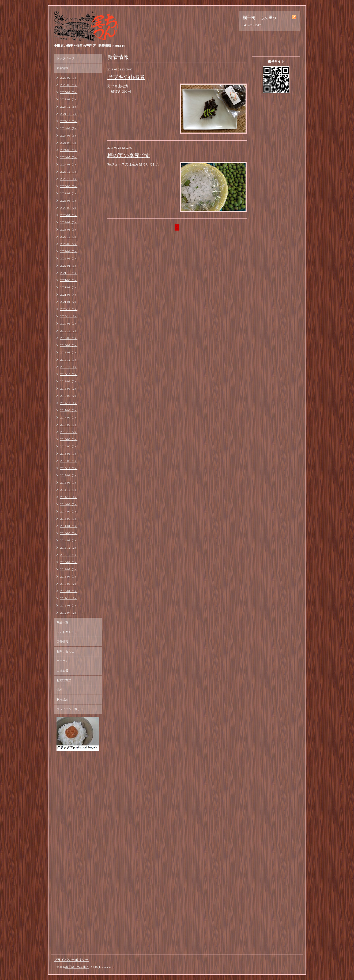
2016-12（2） (69, 432)
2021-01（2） (69, 302)
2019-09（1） (69, 338)
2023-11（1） (69, 179)
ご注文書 (62, 670)
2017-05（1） (69, 425)
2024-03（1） (69, 164)
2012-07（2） (69, 613)
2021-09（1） (69, 280)
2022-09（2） (69, 244)
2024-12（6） (69, 107)
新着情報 (62, 68)
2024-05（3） (69, 157)
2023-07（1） (69, 193)
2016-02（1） (69, 461)
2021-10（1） (69, 273)
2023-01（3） (69, 229)
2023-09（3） (69, 186)
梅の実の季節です (129, 155)
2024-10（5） (69, 121)
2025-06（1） (69, 85)
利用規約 (62, 699)
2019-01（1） (69, 352)
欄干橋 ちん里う (77, 967)
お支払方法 (64, 680)
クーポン (62, 661)
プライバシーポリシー (71, 709)
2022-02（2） (69, 258)
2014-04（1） (69, 526)
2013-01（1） (69, 591)
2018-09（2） (69, 381)
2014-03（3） (69, 533)
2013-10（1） (69, 555)
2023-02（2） (69, 222)
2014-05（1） (69, 519)
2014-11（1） (69, 497)
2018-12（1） (69, 360)
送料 (59, 690)
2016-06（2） (69, 446)
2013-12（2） (69, 548)
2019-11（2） (69, 331)
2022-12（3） (69, 237)
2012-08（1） (69, 605)
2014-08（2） (69, 504)
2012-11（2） (69, 598)
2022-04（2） (69, 251)
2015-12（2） (69, 468)
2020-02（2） (69, 323)
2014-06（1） (69, 511)
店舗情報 (62, 642)
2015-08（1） (69, 475)
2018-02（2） (69, 396)
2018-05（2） (69, 389)
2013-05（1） (69, 569)
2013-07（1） (69, 562)
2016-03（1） (69, 454)
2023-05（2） (69, 208)
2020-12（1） (69, 309)
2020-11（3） (69, 316)
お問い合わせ (65, 651)
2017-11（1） (69, 403)
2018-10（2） (69, 374)
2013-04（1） (69, 576)
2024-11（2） (69, 114)
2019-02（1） (69, 345)
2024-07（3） (69, 143)
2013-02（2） (69, 584)
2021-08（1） (69, 287)
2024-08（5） (69, 135)
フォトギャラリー (68, 632)
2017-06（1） (69, 417)
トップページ (65, 58)
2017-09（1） (69, 410)
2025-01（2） (69, 99)
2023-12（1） (69, 172)
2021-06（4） (69, 295)
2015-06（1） (69, 483)
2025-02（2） (69, 92)
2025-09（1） (69, 78)
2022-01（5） (69, 266)
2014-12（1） (69, 490)
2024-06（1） (69, 150)
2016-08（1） (69, 439)
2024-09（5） (69, 128)
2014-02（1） (69, 540)
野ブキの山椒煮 (126, 77)
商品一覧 (62, 622)
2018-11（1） (69, 367)
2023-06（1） (69, 201)
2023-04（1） (69, 215)
